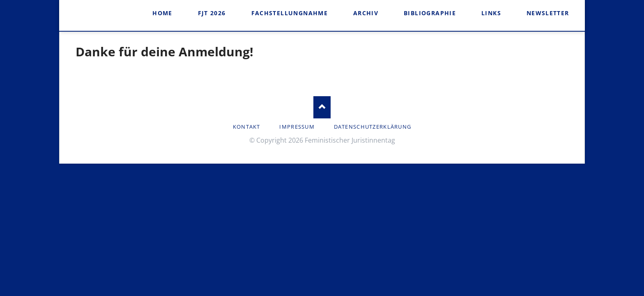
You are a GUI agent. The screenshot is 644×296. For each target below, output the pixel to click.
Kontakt (247, 127)
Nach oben (322, 107)
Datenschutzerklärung (373, 127)
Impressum (297, 127)
